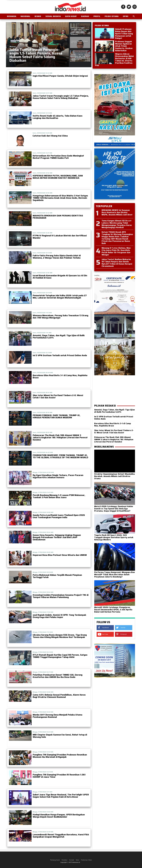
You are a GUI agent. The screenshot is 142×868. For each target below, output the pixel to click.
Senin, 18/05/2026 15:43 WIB (42, 73)
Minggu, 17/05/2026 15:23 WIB (43, 732)
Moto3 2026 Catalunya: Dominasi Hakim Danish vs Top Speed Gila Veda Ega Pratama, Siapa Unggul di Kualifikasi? (115, 507)
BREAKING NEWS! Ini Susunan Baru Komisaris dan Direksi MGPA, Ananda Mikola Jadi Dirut (117, 212)
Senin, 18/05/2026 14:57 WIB (42, 93)
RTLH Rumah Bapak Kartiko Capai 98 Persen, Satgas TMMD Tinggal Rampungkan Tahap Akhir (60, 656)
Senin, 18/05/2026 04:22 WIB (43, 452)
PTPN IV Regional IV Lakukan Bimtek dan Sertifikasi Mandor (60, 237)
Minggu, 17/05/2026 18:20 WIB (43, 552)
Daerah (85, 16)
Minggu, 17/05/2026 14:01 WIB (43, 772)
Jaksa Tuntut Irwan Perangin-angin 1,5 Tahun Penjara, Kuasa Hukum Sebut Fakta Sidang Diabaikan (61, 97)
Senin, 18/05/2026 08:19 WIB (43, 412)
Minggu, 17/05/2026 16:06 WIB (43, 692)
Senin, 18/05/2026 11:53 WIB (42, 313)
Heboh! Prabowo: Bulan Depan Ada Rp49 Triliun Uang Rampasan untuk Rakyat (124, 34)
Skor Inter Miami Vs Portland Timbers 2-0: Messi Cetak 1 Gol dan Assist (58, 396)
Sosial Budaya (53, 16)
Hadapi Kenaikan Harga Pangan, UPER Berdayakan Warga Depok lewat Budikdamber (59, 816)
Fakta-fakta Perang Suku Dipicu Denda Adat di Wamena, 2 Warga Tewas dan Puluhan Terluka (57, 257)
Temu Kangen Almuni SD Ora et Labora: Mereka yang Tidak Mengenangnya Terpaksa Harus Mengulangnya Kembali (117, 224)
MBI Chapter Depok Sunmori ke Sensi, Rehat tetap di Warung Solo (60, 736)
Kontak (72, 860)
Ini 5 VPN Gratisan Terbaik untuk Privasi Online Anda (60, 355)
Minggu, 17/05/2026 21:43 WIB (43, 492)
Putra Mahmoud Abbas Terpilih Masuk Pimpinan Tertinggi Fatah (57, 576)
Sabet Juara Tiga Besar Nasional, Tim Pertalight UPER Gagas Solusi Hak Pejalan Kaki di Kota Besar (61, 796)
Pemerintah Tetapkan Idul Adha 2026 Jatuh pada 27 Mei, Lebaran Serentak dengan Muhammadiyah (60, 297)
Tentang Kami (55, 860)
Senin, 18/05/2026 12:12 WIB (42, 253)
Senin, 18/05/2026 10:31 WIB (42, 353)
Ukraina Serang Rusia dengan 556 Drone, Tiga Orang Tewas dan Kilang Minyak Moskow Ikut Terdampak (60, 636)
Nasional (25, 16)
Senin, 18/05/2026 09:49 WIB (43, 373)
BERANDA (12, 16)
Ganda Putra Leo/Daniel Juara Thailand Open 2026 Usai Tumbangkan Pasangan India (59, 516)
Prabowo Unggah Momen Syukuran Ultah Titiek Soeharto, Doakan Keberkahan (124, 46)
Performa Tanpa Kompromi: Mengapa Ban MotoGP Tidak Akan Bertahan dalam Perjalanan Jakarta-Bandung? (115, 573)
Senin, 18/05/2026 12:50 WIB (43, 193)
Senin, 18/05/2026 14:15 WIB (42, 113)
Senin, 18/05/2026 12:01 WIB (42, 293)
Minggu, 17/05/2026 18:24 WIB (43, 532)
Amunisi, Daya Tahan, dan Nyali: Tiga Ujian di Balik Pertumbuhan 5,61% (59, 336)
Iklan (78, 860)
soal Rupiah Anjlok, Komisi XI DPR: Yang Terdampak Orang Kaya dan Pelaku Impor (59, 616)
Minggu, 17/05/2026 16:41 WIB (43, 652)
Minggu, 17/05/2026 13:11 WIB (42, 792)
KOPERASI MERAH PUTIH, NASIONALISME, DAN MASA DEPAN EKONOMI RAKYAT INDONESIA (58, 177)
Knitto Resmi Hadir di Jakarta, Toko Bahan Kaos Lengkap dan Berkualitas (58, 117)
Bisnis (38, 16)
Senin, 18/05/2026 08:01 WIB (43, 432)
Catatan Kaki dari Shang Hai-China (50, 136)
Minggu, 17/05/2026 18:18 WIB (43, 572)
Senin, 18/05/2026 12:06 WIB (43, 273)
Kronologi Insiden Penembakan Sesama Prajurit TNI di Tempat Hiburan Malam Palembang (61, 596)
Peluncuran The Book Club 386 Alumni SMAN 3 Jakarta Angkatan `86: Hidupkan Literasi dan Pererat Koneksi (60, 437)
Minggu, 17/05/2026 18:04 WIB (43, 592)
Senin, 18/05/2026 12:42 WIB (43, 213)
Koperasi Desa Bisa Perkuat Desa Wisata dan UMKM (60, 555)
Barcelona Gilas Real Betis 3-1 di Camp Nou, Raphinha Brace (60, 376)
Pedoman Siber (87, 860)
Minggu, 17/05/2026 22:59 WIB (43, 472)
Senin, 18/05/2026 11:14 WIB (42, 333)
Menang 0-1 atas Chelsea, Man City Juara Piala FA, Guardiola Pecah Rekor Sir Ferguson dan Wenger (116, 251)
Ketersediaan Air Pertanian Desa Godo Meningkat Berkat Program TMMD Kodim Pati (58, 157)
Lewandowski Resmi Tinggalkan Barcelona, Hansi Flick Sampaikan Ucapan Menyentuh (61, 836)
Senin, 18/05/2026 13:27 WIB (42, 153)
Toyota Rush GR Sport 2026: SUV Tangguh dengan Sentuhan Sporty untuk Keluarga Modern (115, 536)
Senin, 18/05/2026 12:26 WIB (43, 233)
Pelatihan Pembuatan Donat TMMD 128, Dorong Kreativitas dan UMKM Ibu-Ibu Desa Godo (58, 676)
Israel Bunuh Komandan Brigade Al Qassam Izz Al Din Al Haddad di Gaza (60, 277)
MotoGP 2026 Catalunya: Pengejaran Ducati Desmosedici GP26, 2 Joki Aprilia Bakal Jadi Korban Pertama (115, 608)
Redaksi (64, 860)
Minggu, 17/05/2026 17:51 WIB (43, 632)
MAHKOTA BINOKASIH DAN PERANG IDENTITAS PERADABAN (58, 217)
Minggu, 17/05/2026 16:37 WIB (43, 672)
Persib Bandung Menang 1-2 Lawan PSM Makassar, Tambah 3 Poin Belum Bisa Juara (59, 496)
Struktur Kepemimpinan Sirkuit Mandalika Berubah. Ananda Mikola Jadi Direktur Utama (115, 475)
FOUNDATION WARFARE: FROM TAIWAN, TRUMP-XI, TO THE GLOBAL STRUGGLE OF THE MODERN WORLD (60, 456)
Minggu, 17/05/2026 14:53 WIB (43, 752)
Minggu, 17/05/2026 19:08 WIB (43, 512)
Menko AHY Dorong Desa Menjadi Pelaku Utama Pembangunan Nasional (57, 716)
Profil (97, 16)
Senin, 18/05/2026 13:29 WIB (42, 133)
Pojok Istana (112, 16)
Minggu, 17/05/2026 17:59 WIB (43, 612)
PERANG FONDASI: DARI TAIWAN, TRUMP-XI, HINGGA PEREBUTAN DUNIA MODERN (57, 416)
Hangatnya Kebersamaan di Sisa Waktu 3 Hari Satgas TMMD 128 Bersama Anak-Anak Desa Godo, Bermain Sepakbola (60, 198)
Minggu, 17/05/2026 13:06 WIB (43, 812)
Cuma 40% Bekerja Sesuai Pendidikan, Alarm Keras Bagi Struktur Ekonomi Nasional (59, 696)
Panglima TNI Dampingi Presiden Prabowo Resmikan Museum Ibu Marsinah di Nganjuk (60, 756)
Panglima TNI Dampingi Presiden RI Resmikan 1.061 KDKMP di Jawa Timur (59, 776)
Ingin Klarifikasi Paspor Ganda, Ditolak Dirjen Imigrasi (60, 76)
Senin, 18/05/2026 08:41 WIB (43, 392)
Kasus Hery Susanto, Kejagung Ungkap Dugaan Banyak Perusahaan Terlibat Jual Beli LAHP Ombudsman (57, 537)
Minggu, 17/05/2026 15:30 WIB (43, 712)
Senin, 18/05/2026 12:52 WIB (43, 173)
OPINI (126, 16)
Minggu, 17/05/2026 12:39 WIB (43, 832)
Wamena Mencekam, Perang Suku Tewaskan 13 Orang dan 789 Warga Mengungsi (60, 317)
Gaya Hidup (71, 16)
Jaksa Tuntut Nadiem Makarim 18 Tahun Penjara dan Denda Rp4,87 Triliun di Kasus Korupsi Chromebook (117, 263)
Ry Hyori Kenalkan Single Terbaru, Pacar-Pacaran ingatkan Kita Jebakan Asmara (58, 476)
